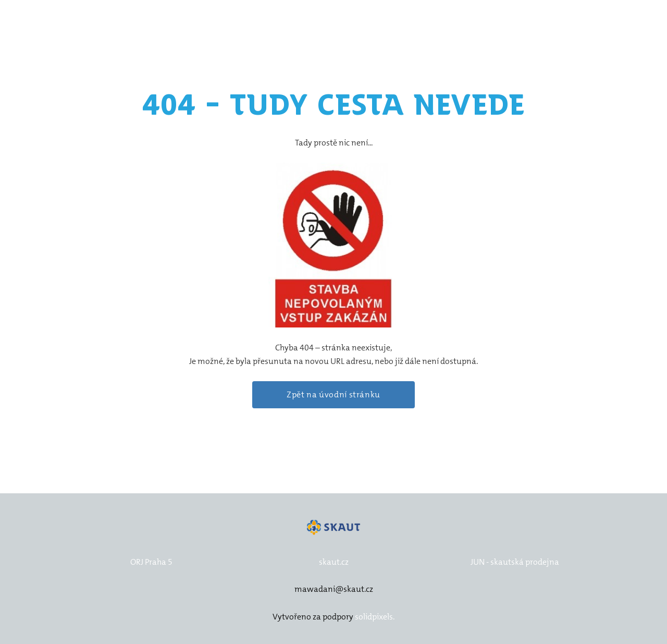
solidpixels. (375, 617)
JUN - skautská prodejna (515, 562)
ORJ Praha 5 (151, 562)
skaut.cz (334, 562)
